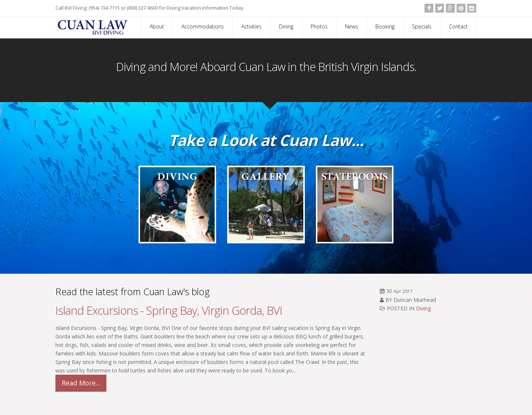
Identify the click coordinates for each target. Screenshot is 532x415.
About (157, 26)
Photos (319, 26)
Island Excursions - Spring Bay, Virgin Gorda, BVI (169, 310)
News (352, 26)
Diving (423, 308)
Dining (286, 26)
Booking (385, 26)
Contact (458, 26)
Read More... (81, 383)
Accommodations (203, 26)
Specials (422, 26)
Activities (251, 26)
